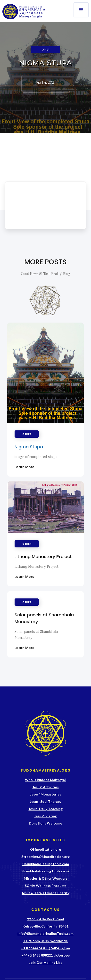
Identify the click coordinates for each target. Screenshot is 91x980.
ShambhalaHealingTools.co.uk (45, 871)
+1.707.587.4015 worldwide (45, 941)
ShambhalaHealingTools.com (46, 864)
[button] (81, 10)
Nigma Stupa (29, 447)
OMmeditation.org (45, 849)
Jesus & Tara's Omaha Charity (45, 893)
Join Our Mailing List (46, 962)
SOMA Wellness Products (46, 886)
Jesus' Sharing (45, 816)
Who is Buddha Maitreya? (46, 780)
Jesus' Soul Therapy (46, 801)
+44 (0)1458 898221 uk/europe (45, 955)
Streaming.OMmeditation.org (45, 857)
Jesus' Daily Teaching (46, 809)
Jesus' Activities (46, 787)
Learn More (25, 467)
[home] (23, 12)
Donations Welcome (45, 823)
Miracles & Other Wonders (46, 878)
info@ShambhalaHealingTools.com (45, 933)
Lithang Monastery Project (43, 556)
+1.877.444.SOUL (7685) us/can (45, 948)
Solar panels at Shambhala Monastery (44, 618)
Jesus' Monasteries (46, 794)
